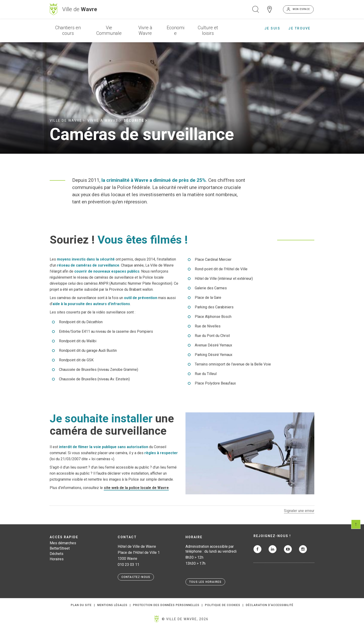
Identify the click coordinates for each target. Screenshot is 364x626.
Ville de (80, 9)
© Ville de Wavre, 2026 (185, 619)
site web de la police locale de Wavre (136, 488)
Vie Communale (109, 30)
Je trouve (299, 28)
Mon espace (301, 9)
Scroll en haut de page (356, 524)
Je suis (272, 28)
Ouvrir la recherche (256, 9)
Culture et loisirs (208, 30)
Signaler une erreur (299, 511)
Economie (175, 30)
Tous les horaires (205, 582)
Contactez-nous (136, 577)
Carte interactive (270, 9)
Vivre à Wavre (145, 30)
